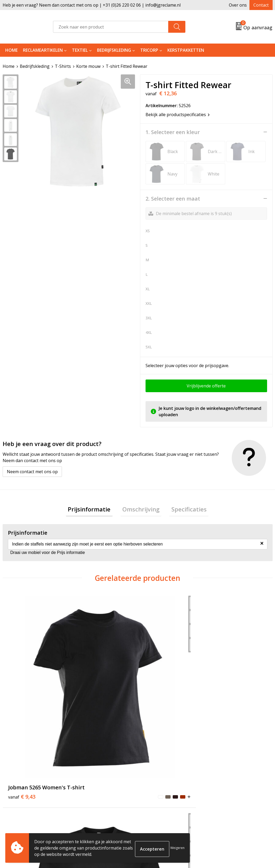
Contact (261, 5)
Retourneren (157, 784)
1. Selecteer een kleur (173, 132)
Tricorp (149, 50)
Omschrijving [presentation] (141, 510)
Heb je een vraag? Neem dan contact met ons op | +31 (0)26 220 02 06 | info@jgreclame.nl (92, 5)
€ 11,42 (84, 684)
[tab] (93, 510)
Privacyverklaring (228, 791)
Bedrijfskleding (114, 50)
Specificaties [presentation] (185, 510)
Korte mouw (88, 66)
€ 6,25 (224, 680)
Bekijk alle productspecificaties (178, 114)
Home (11, 50)
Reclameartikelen (43, 50)
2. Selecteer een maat (173, 198)
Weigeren (177, 848)
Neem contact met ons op (32, 471)
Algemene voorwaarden (234, 775)
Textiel (80, 50)
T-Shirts (63, 66)
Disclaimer (221, 799)
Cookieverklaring (228, 784)
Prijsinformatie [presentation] (93, 510)
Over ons (238, 5)
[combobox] (111, 27)
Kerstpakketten (186, 50)
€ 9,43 (16, 684)
